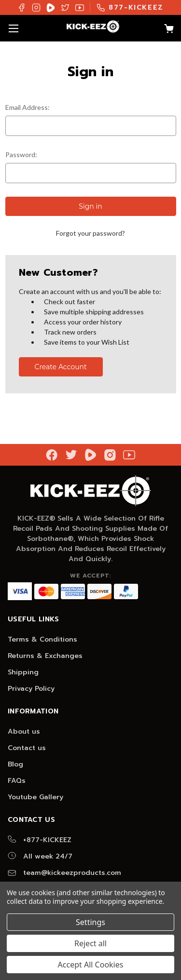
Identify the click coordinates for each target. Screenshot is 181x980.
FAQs (17, 781)
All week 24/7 (40, 856)
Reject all (90, 943)
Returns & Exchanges (45, 656)
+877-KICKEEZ (40, 840)
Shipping (23, 672)
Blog (15, 764)
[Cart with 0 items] (164, 30)
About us (24, 732)
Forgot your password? (90, 233)
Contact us (27, 748)
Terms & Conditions (42, 639)
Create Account (60, 367)
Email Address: (28, 107)
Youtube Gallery (35, 797)
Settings (90, 922)
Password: (21, 154)
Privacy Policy (31, 689)
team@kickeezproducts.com (64, 873)
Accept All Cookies (91, 965)
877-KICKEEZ (130, 7)
